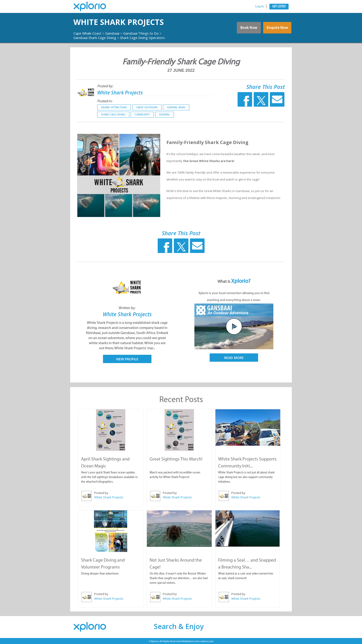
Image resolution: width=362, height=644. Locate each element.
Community (142, 114)
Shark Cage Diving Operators (152, 38)
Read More (234, 358)
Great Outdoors (147, 107)
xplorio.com (207, 640)
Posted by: (105, 86)
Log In (260, 6)
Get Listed (279, 6)
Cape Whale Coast (89, 33)
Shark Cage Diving (113, 114)
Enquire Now (277, 29)
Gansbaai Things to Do (149, 33)
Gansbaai (117, 33)
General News (176, 107)
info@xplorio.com (190, 640)
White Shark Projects (129, 22)
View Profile (127, 359)
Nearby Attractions (114, 107)
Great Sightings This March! (176, 458)
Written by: (127, 308)
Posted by (101, 492)
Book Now (246, 29)
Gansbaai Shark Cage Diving (98, 38)
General (164, 114)
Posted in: (105, 101)
